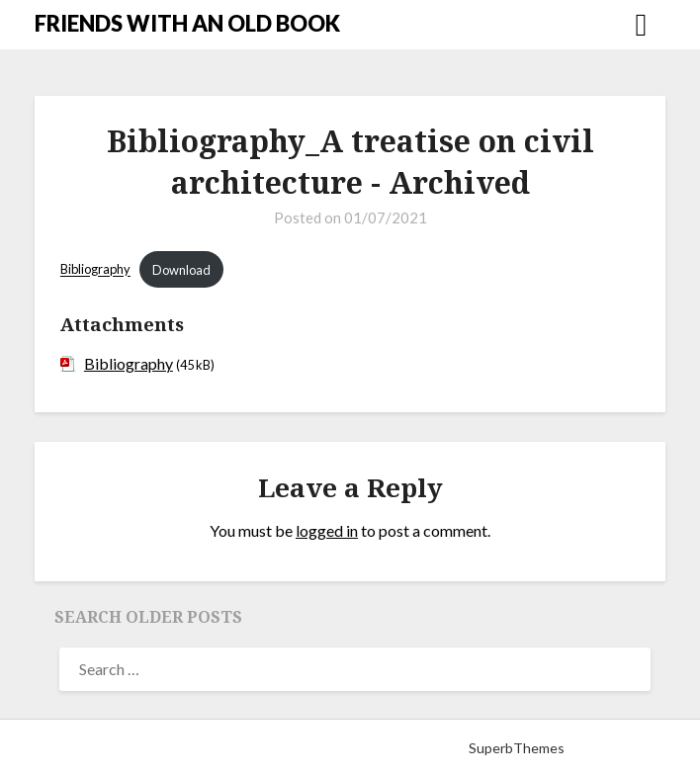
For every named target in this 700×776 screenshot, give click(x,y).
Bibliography (95, 270)
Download (181, 270)
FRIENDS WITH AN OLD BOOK (187, 23)
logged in (327, 530)
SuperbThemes (517, 748)
